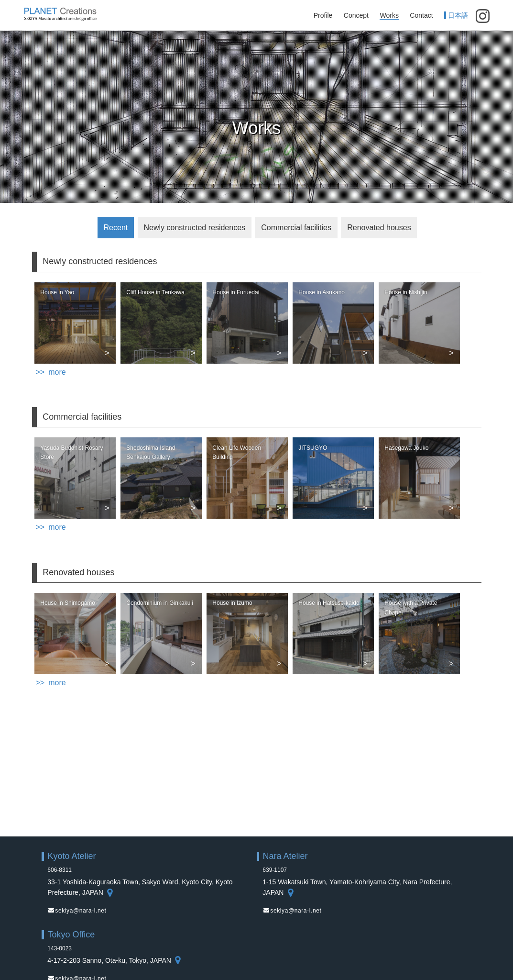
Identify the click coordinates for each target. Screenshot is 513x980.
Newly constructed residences (194, 228)
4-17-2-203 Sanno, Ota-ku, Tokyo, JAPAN (114, 960)
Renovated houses (379, 228)
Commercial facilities (296, 228)
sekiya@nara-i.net (81, 911)
